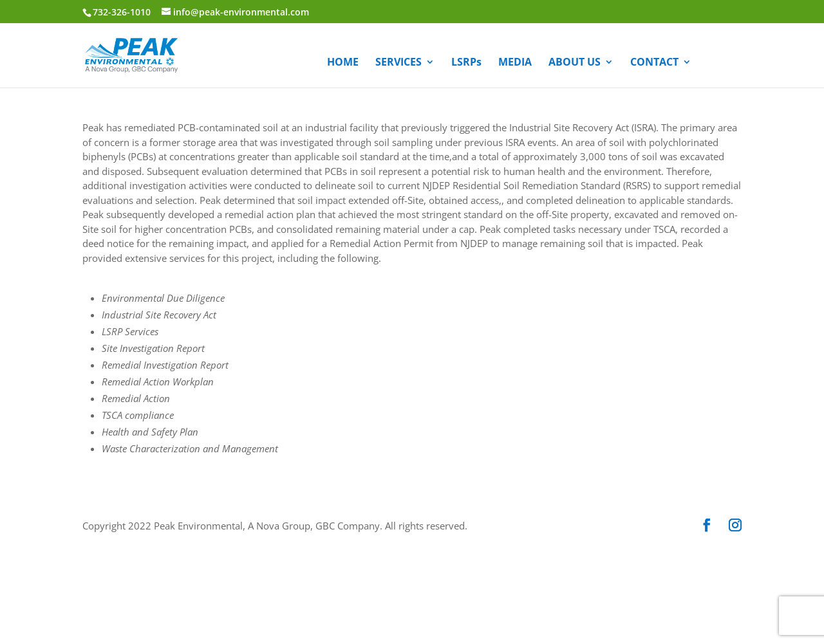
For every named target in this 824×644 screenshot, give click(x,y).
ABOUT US (575, 63)
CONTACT (654, 63)
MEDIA (515, 63)
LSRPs (466, 63)
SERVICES (398, 63)
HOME (343, 63)
